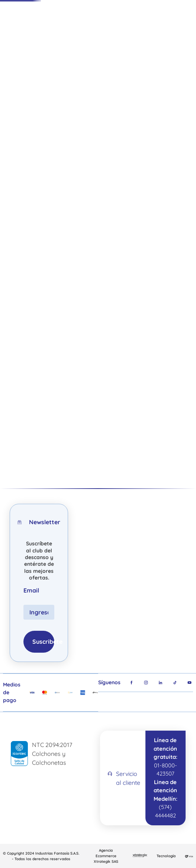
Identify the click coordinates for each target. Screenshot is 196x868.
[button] (184, 204)
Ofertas (41, 56)
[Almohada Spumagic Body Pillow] (102, 362)
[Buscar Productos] (102, 29)
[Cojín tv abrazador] (164, 362)
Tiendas (148, 29)
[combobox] (85, 29)
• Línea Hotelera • (133, 147)
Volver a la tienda (78, 228)
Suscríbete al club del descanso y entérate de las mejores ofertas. (39, 561)
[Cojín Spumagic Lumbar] (40, 362)
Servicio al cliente (128, 778)
